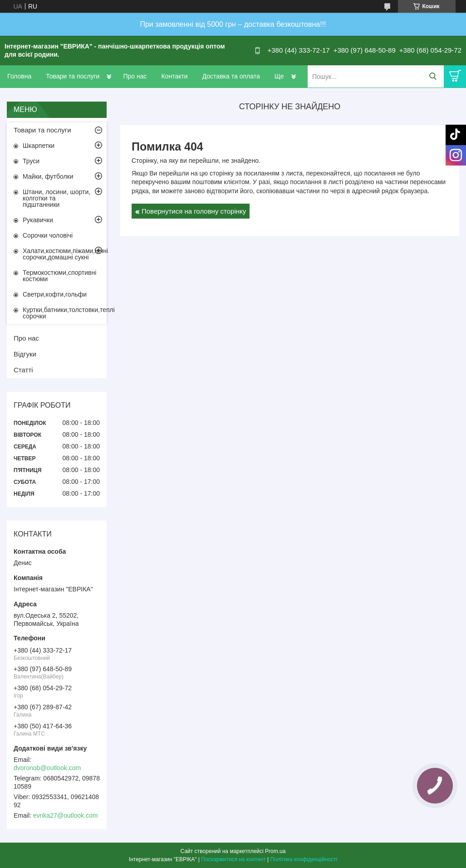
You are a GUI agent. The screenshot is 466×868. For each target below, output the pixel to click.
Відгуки (25, 354)
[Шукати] (433, 76)
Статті (23, 370)
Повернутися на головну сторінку (194, 211)
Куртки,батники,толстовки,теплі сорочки (65, 313)
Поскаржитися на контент (233, 859)
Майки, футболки (48, 176)
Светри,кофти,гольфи (55, 294)
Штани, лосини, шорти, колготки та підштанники (56, 198)
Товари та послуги (73, 76)
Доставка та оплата (231, 76)
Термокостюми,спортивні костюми (59, 276)
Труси (31, 161)
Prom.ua (275, 851)
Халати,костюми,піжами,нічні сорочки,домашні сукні (65, 254)
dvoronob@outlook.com (47, 768)
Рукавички (38, 220)
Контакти (174, 76)
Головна (19, 76)
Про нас (135, 76)
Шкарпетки (39, 146)
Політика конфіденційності (304, 859)
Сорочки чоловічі (48, 235)
